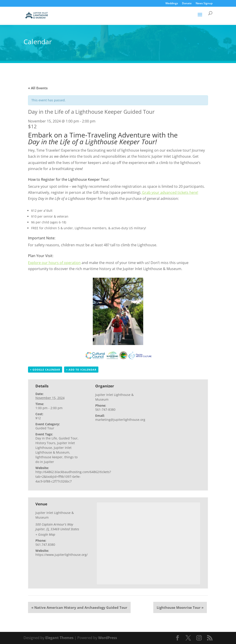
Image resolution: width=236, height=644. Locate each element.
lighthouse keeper (49, 457)
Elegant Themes (59, 638)
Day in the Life (46, 438)
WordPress (108, 638)
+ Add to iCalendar (81, 370)
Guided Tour (45, 428)
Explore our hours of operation (54, 263)
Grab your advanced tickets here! (170, 192)
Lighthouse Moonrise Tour (180, 607)
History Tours (45, 443)
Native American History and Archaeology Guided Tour (79, 607)
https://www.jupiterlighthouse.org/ (62, 555)
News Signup (204, 4)
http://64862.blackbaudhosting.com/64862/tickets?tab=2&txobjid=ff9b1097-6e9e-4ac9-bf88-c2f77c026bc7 (73, 477)
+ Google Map (45, 534)
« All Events (38, 88)
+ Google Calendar (45, 370)
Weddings (172, 4)
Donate (187, 4)
